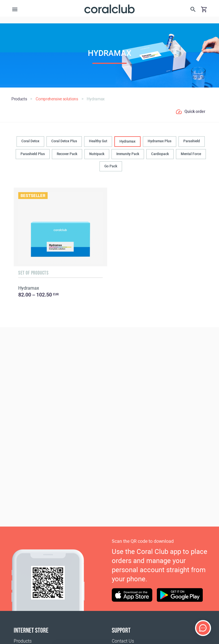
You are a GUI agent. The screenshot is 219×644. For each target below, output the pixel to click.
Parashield (192, 141)
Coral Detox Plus (64, 141)
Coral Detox (30, 141)
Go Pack (111, 166)
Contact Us (123, 641)
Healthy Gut (98, 141)
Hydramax (127, 141)
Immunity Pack (128, 154)
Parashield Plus (33, 154)
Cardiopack (160, 154)
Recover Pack (67, 154)
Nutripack (97, 154)
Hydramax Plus (160, 141)
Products (23, 641)
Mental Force (191, 154)
